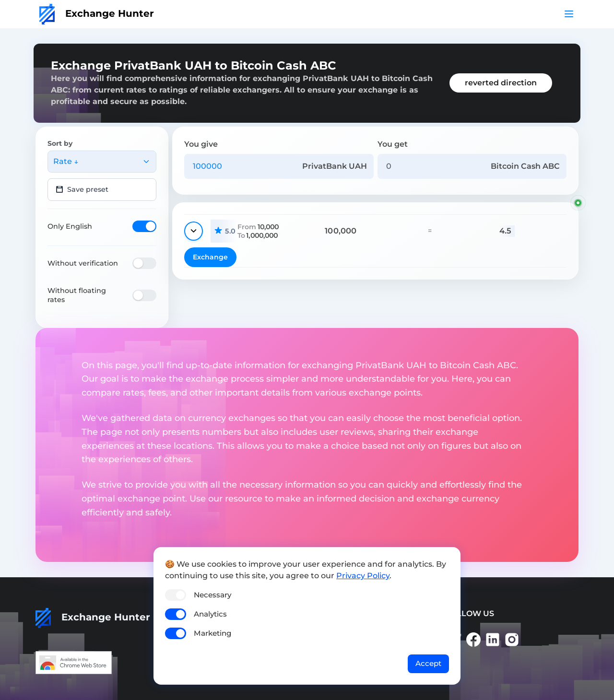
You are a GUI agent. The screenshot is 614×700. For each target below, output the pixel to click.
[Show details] (194, 231)
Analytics (210, 614)
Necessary (213, 595)
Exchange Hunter (97, 13)
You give (201, 144)
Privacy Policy (363, 576)
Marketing (213, 633)
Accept (428, 663)
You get (393, 144)
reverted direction (501, 83)
